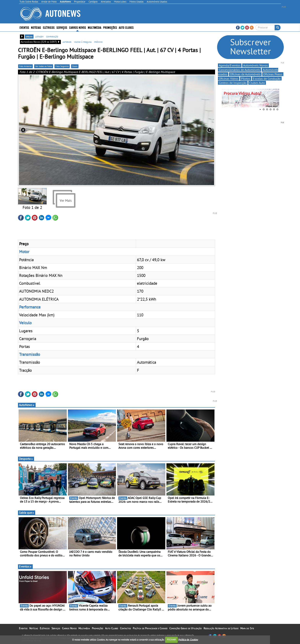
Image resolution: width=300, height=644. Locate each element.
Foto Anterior (25, 66)
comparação (52, 36)
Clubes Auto (257, 83)
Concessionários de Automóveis (239, 70)
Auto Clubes (126, 27)
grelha (29, 36)
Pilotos (246, 79)
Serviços (62, 27)
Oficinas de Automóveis (245, 74)
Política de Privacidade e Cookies (150, 628)
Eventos (24, 27)
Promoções (110, 27)
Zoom (75, 66)
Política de (188, 639)
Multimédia (95, 27)
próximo (98, 42)
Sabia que (27, 513)
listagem (39, 36)
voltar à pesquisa (83, 42)
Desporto (26, 459)
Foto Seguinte (62, 66)
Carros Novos (77, 27)
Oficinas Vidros (229, 79)
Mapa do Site (247, 628)
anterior (67, 42)
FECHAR (171, 639)
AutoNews (27, 405)
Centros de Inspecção (233, 83)
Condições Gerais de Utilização (185, 628)
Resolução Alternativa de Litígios (221, 628)
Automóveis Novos (256, 65)
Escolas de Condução (267, 79)
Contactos (125, 628)
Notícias (36, 27)
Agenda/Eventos (230, 65)
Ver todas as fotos (44, 66)
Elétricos (49, 27)
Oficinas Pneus (273, 74)
